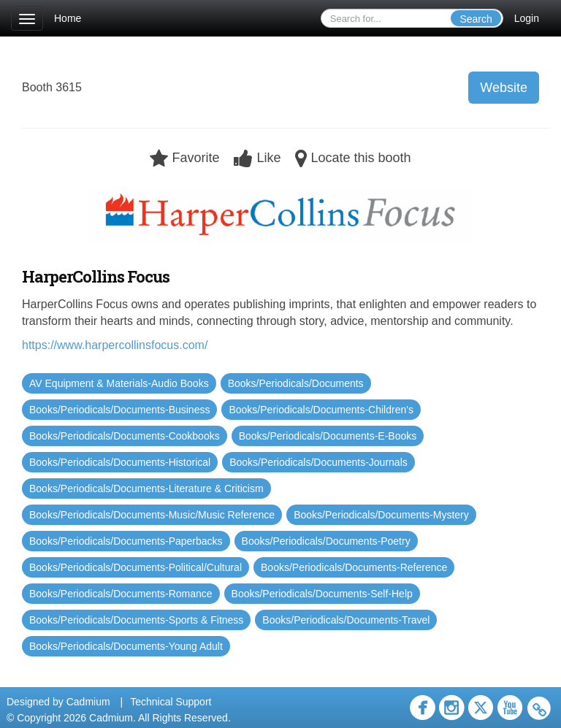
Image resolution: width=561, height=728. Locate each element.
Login (527, 18)
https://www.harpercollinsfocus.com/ (115, 345)
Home (68, 18)
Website (504, 88)
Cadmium (88, 702)
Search (476, 19)
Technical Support (171, 702)
